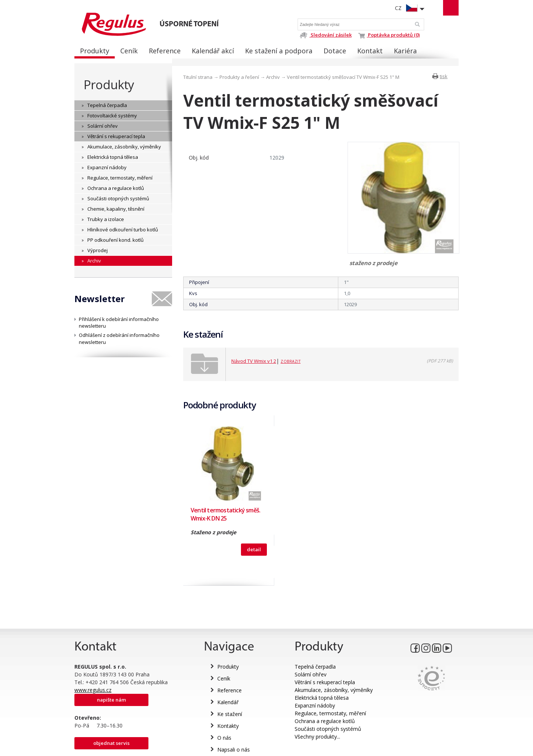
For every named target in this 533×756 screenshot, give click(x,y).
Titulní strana (198, 77)
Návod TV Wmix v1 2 (254, 361)
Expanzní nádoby (315, 705)
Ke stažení (230, 714)
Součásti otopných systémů (328, 729)
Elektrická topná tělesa (322, 698)
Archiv (273, 77)
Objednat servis (111, 743)
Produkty (109, 85)
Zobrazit (291, 361)
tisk (444, 76)
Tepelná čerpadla (315, 667)
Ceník (224, 678)
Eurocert (431, 678)
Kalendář (228, 702)
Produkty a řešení (239, 77)
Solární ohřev (311, 674)
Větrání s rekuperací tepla (325, 682)
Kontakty (228, 726)
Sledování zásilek (326, 35)
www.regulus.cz (93, 690)
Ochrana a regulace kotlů (325, 721)
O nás (224, 738)
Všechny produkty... (317, 737)
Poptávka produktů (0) (389, 35)
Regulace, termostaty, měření (330, 713)
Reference (229, 690)
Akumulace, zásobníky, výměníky (334, 690)
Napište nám (111, 700)
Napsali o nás (234, 750)
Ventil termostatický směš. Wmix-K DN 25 (225, 514)
